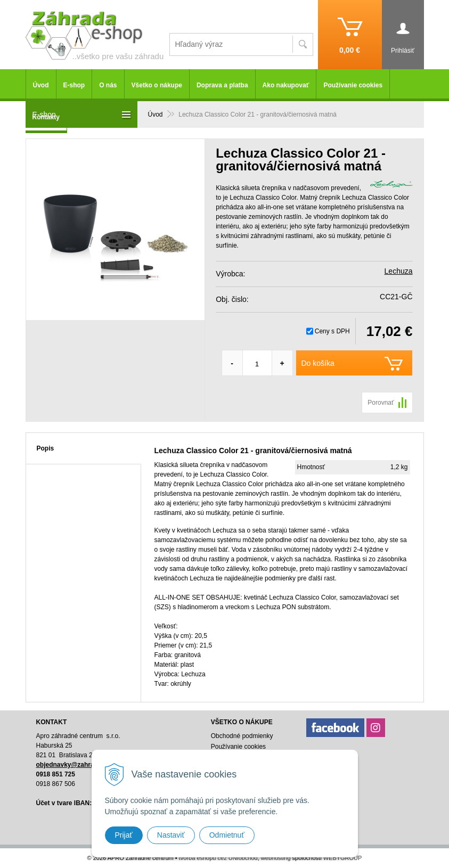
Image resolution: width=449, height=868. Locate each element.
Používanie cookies (353, 85)
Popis (46, 448)
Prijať (124, 835)
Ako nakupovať (286, 85)
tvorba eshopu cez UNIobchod (218, 858)
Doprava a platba (222, 85)
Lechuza (399, 271)
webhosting (276, 858)
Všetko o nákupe (157, 85)
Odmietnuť (227, 835)
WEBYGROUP (343, 858)
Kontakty (46, 117)
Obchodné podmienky (242, 736)
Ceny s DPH (332, 331)
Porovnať (381, 403)
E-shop (74, 85)
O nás (108, 85)
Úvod (41, 85)
